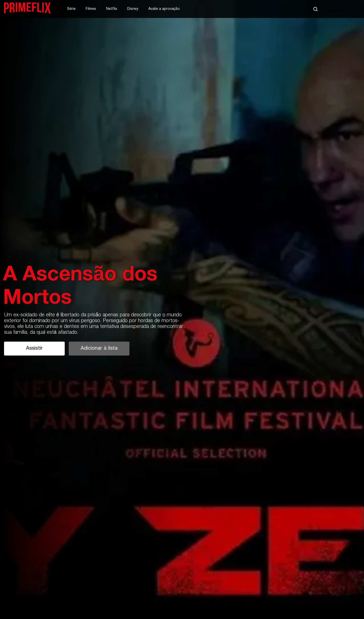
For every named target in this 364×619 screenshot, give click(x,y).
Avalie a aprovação (164, 9)
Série (71, 9)
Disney (133, 9)
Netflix (112, 9)
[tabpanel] (182, 309)
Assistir (34, 348)
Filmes (91, 9)
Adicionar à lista (99, 348)
